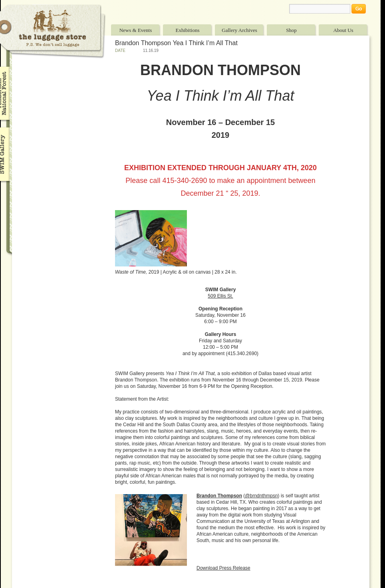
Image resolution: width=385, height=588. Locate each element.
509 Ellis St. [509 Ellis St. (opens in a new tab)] (220, 296)
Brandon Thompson (219, 496)
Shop (291, 30)
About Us (343, 30)
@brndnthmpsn (261, 496)
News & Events (136, 30)
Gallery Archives (239, 30)
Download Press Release (223, 568)
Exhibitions (188, 30)
